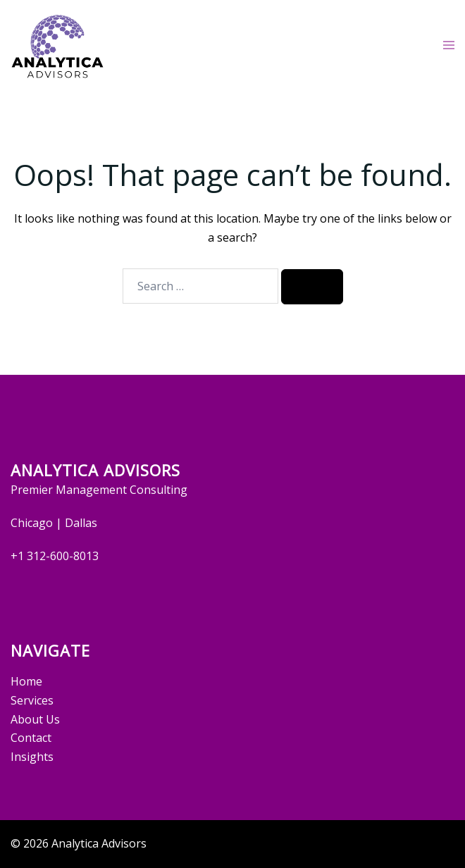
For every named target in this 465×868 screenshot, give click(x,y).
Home (26, 681)
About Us (35, 719)
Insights (32, 757)
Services (32, 700)
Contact (31, 738)
